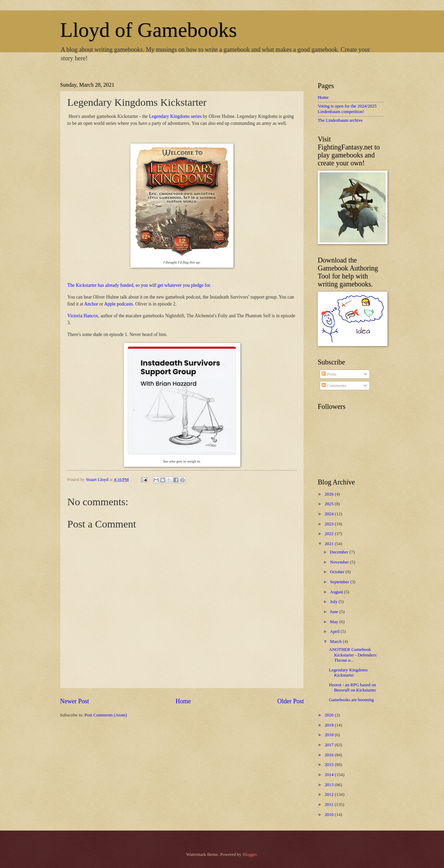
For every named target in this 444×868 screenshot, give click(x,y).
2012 (330, 794)
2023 (330, 524)
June (335, 612)
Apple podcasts (118, 304)
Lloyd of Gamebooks (148, 30)
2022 (330, 534)
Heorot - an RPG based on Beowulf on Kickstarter (352, 687)
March (336, 642)
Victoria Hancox (83, 316)
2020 (330, 715)
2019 (330, 725)
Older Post (291, 701)
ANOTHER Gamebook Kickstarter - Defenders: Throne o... (353, 655)
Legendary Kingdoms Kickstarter (348, 673)
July (334, 602)
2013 (330, 785)
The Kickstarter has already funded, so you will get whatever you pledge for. (139, 285)
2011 (330, 805)
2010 (330, 815)
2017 (330, 745)
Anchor (91, 304)
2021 (330, 544)
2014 (330, 775)
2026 (330, 494)
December (340, 552)
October (338, 572)
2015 (330, 765)
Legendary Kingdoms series (176, 116)
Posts (329, 374)
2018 (330, 735)
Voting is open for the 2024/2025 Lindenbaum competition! (347, 109)
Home (183, 701)
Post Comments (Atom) (106, 715)
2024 (330, 514)
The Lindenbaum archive (340, 120)
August (337, 592)
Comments (334, 386)
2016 (330, 755)
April (335, 631)
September (340, 582)
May (335, 622)
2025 (330, 504)
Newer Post (75, 701)
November (340, 562)
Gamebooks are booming (351, 700)
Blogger (250, 854)
